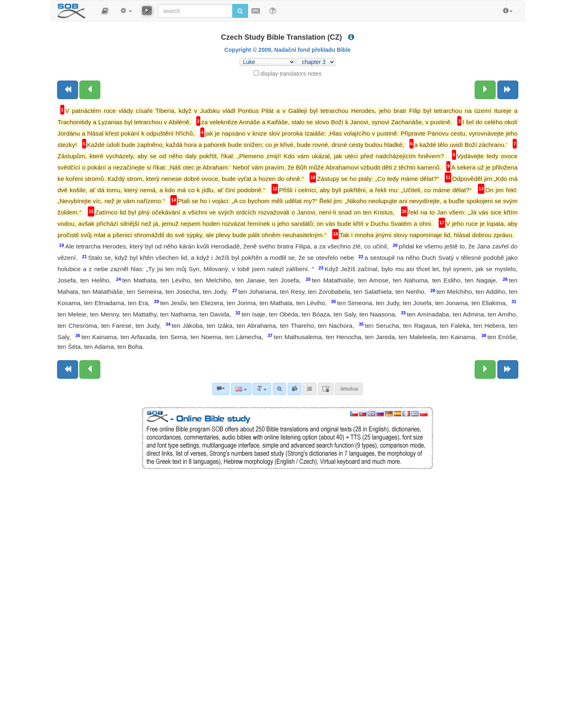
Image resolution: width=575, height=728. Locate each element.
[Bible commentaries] (221, 389)
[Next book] (508, 90)
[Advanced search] (279, 389)
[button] (105, 11)
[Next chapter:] (485, 90)
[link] (295, 389)
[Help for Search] (273, 11)
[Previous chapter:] (90, 90)
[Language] (241, 389)
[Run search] (240, 11)
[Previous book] (68, 90)
